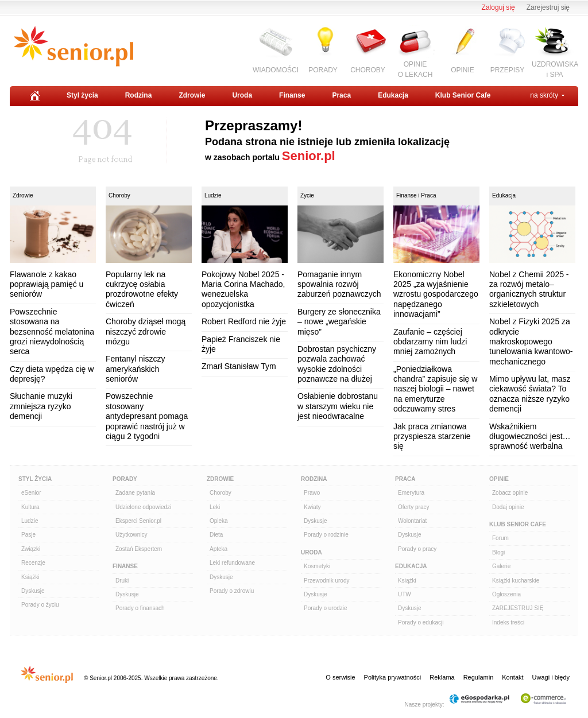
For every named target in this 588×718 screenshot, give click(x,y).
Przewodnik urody (326, 581)
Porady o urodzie (326, 608)
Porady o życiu (40, 605)
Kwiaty (312, 507)
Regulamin (479, 677)
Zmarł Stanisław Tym (239, 366)
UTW (405, 594)
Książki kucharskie (516, 581)
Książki (30, 577)
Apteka (218, 549)
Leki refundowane (232, 563)
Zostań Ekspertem (139, 549)
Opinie (499, 479)
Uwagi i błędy (551, 677)
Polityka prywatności (393, 677)
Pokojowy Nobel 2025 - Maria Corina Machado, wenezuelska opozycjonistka (243, 289)
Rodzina (139, 95)
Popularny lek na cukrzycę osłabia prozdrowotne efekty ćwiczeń (142, 289)
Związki (31, 549)
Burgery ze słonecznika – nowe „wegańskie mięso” (339, 322)
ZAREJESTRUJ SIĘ (518, 608)
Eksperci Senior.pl (138, 521)
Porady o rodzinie (326, 535)
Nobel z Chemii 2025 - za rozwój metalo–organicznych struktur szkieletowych (529, 289)
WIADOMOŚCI (276, 70)
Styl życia (82, 95)
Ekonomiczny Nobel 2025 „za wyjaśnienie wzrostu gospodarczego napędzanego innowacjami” (436, 294)
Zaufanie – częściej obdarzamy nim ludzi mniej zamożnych (430, 342)
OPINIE (463, 70)
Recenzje (33, 563)
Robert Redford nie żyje (244, 321)
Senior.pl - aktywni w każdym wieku (73, 46)
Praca (341, 95)
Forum (500, 538)
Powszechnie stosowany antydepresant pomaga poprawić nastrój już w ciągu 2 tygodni (147, 416)
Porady (125, 479)
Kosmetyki (317, 566)
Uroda (242, 95)
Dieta (216, 535)
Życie (307, 195)
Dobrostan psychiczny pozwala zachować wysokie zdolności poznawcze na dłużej (337, 364)
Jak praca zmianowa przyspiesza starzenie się (432, 436)
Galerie (501, 566)
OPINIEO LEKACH (415, 69)
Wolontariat (412, 521)
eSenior (31, 493)
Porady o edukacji (421, 622)
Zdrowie (192, 95)
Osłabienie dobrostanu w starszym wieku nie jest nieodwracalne (338, 406)
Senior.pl (309, 156)
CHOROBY (368, 70)
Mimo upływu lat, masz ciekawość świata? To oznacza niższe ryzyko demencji (530, 394)
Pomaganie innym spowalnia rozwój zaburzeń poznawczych (339, 284)
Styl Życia (35, 479)
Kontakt (512, 677)
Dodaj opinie (508, 507)
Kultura (30, 507)
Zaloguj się (498, 7)
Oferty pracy (413, 507)
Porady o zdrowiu (232, 591)
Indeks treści (508, 622)
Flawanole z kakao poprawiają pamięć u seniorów (47, 284)
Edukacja (393, 95)
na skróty (544, 95)
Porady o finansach (140, 608)
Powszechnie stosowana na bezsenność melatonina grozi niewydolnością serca (52, 332)
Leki (215, 507)
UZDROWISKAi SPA (555, 69)
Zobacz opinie (510, 493)
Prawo (312, 493)
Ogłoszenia (506, 594)
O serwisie (340, 677)
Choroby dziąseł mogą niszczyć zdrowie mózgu (146, 331)
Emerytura (411, 493)
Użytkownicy (131, 535)
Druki (122, 581)
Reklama (442, 677)
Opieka (219, 521)
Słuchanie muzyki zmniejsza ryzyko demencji (41, 406)
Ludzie (213, 195)
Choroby (119, 195)
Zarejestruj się (548, 7)
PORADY (323, 70)
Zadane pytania (135, 493)
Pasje (28, 535)
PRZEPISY (507, 70)
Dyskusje (33, 591)
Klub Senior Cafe (463, 95)
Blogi (498, 552)
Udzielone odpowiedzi (143, 507)
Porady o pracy (417, 549)
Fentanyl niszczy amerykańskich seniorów (135, 369)
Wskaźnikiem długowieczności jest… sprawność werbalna (530, 436)
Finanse (292, 95)
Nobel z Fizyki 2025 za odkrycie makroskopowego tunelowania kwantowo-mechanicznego (531, 341)
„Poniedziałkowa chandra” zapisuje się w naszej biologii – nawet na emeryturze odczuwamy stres (435, 389)
